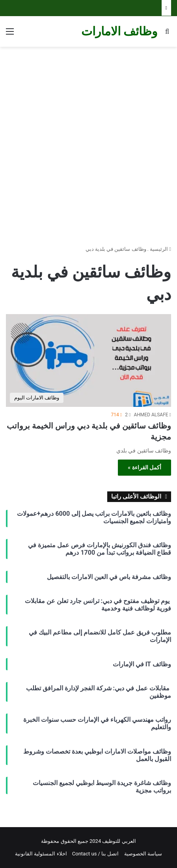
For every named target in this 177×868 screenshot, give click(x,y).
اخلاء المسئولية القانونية (41, 854)
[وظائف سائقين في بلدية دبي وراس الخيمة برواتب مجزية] (88, 360)
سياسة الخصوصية (143, 854)
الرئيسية (160, 249)
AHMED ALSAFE (151, 415)
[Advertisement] (88, 143)
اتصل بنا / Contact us (96, 854)
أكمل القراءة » (144, 467)
